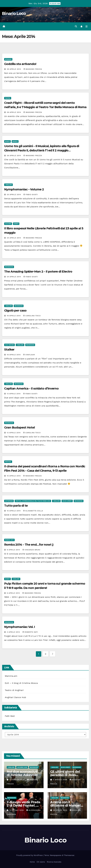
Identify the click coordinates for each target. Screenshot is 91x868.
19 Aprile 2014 (14, 316)
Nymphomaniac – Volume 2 (24, 189)
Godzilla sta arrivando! (20, 64)
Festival (8, 462)
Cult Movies (9, 345)
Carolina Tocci (32, 316)
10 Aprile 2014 (14, 476)
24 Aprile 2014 (14, 238)
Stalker (9, 349)
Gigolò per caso (15, 311)
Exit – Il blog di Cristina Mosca (21, 683)
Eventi (7, 141)
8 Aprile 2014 (14, 550)
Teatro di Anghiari (14, 690)
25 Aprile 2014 (14, 195)
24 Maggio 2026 (17, 780)
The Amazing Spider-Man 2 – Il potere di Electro (38, 272)
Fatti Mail (10, 716)
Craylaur (29, 355)
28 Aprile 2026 (60, 810)
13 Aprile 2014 (14, 394)
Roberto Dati (30, 632)
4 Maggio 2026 (60, 780)
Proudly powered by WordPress (30, 855)
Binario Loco (14, 14)
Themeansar (69, 855)
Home (32, 862)
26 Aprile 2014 (14, 112)
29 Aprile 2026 (17, 810)
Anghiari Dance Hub (15, 697)
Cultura (8, 224)
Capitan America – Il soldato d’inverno (31, 388)
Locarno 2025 (22, 767)
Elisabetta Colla (33, 511)
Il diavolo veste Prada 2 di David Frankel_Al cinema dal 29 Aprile (23, 805)
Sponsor (8, 59)
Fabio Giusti (31, 195)
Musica (15, 141)
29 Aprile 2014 (14, 69)
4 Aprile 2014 (14, 632)
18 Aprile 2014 (14, 355)
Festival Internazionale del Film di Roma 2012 (33, 501)
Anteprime (9, 501)
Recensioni (9, 267)
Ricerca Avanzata (54, 862)
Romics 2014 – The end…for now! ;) (29, 545)
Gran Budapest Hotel (19, 427)
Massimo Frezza (33, 69)
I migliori (8, 185)
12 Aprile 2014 (14, 433)
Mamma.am (11, 676)
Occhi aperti (67, 501)
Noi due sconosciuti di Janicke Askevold (22, 773)
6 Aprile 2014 (14, 593)
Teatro (8, 98)
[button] (76, 26)
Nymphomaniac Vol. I (19, 627)
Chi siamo (41, 862)
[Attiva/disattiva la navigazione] (86, 26)
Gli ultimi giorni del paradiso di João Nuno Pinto (65, 775)
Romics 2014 (9, 540)
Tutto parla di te (16, 506)
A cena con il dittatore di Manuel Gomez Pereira (65, 805)
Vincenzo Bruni (31, 550)
